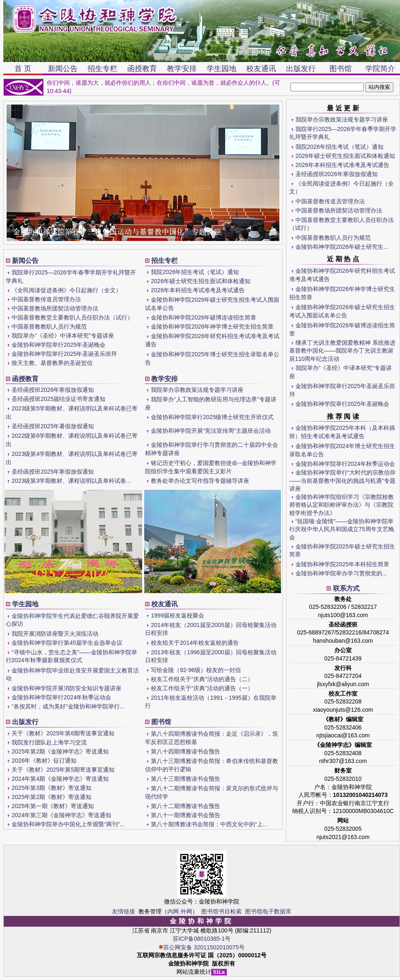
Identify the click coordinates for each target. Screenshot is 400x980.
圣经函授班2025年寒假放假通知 (53, 472)
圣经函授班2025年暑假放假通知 (53, 426)
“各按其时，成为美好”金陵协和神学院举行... (68, 706)
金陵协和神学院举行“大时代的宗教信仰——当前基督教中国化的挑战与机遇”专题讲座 (342, 480)
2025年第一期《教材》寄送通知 (53, 806)
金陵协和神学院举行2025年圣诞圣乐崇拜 (64, 354)
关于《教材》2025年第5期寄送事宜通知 (63, 770)
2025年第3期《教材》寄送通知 (51, 788)
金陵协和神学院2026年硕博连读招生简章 (204, 317)
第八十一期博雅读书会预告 (186, 815)
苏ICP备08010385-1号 (202, 939)
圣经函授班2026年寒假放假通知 (337, 174)
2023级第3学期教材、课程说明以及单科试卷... (71, 481)
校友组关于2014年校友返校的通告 (195, 643)
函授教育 (142, 69)
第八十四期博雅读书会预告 (186, 751)
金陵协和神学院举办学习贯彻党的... (341, 573)
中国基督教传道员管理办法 (330, 201)
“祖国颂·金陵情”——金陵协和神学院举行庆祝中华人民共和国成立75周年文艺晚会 (342, 529)
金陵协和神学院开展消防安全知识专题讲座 (67, 688)
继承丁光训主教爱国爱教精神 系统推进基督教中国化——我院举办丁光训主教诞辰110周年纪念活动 (342, 351)
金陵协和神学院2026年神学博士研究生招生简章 (212, 327)
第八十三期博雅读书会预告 (186, 779)
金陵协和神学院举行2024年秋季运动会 (345, 464)
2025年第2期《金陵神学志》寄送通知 (60, 751)
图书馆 (340, 69)
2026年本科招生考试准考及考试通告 (342, 165)
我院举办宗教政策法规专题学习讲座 (342, 119)
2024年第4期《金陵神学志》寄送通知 (60, 779)
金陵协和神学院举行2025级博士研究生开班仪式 (212, 417)
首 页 (23, 69)
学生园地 (221, 69)
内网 (173, 911)
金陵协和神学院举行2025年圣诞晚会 (342, 404)
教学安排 (182, 69)
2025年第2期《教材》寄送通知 (51, 797)
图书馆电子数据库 (268, 911)
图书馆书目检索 (221, 911)
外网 (186, 911)
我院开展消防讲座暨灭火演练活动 (55, 634)
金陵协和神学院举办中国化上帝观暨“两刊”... (68, 824)
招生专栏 (102, 69)
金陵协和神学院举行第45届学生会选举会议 (67, 643)
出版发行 (301, 69)
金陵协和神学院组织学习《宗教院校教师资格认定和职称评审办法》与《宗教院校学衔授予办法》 (342, 505)
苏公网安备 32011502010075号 (202, 947)
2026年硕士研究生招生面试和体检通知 (345, 156)
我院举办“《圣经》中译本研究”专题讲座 (63, 336)
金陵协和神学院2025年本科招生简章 (342, 564)
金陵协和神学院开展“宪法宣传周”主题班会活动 (211, 431)
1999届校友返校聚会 (177, 615)
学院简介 (380, 69)
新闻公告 (63, 69)
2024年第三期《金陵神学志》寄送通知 (61, 815)
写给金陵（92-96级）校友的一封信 (196, 670)
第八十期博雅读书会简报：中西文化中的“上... (209, 824)
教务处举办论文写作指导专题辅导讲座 (200, 481)
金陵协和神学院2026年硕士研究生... (342, 247)
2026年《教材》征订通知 (44, 761)
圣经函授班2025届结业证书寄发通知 (58, 399)
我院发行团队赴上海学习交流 (49, 742)
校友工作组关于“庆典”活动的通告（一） (202, 688)
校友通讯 (261, 69)
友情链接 (124, 911)
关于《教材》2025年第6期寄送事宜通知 (63, 733)
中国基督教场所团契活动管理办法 (339, 210)
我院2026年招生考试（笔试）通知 (339, 147)
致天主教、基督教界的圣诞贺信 (52, 363)
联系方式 (346, 588)
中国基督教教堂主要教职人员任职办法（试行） (72, 317)
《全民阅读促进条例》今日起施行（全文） (67, 290)
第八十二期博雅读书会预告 (186, 806)
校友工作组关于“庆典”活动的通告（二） (202, 679)
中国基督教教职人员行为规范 (333, 238)
